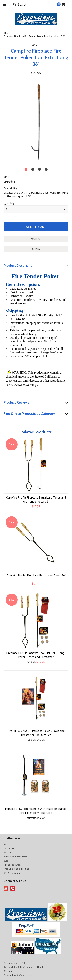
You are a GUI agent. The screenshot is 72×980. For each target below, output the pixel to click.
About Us (8, 844)
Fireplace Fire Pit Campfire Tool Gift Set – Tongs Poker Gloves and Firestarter (36, 655)
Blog (6, 861)
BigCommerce (24, 975)
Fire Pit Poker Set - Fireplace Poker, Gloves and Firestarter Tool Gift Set (36, 733)
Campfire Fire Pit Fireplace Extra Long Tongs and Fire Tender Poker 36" (36, 500)
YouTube (6, 888)
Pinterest (13, 888)
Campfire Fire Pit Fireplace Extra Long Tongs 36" (36, 575)
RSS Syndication (12, 873)
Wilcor (36, 45)
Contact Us (9, 848)
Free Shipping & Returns (16, 869)
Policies (8, 853)
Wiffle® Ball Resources (15, 857)
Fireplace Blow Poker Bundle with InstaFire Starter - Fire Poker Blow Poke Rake (36, 811)
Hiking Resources (13, 865)
